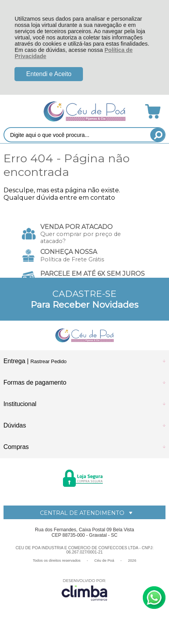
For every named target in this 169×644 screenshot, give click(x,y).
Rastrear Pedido (49, 361)
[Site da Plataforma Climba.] (84, 590)
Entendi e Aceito (49, 74)
